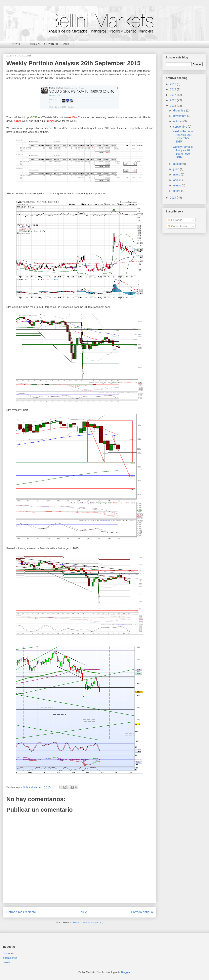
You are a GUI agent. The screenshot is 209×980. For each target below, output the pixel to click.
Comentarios (177, 226)
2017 (173, 95)
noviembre (180, 116)
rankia (6, 962)
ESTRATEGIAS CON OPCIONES (49, 44)
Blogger (125, 972)
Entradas (175, 220)
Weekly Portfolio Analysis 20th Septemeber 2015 (183, 152)
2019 (173, 84)
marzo (177, 185)
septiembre (180, 127)
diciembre (180, 111)
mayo (177, 174)
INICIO (15, 44)
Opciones (8, 953)
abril (176, 180)
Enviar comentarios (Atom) (88, 922)
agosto (178, 164)
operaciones (10, 958)
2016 (173, 100)
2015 (173, 106)
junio (176, 169)
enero (177, 191)
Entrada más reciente (21, 912)
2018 (173, 89)
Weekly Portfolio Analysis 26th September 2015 (183, 136)
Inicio (83, 912)
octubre (178, 121)
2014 (173, 198)
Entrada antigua (142, 912)
